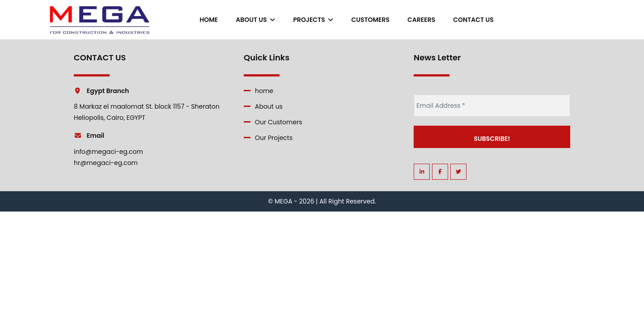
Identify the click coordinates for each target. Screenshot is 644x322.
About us (255, 20)
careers (421, 20)
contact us (473, 20)
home (209, 20)
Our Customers (279, 122)
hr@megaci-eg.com (106, 163)
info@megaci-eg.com (108, 152)
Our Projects (274, 138)
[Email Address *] (492, 106)
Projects (313, 20)
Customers (370, 20)
